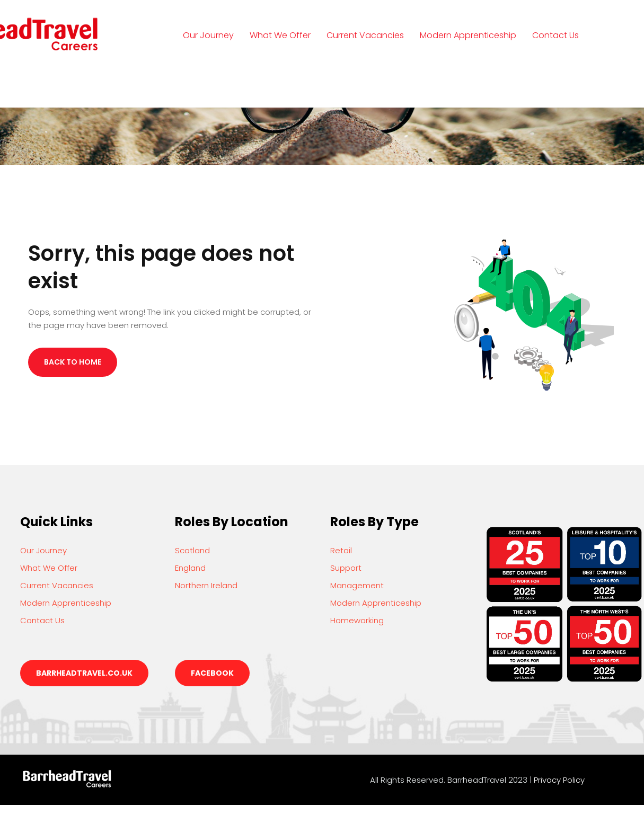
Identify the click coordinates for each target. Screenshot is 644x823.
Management (357, 585)
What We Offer (280, 35)
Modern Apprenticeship (468, 35)
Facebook (212, 673)
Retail (341, 550)
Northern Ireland (206, 585)
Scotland (192, 550)
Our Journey (208, 35)
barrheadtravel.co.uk (84, 673)
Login (204, 84)
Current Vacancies (365, 35)
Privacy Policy (559, 780)
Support (346, 568)
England (190, 568)
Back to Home (73, 362)
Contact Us (555, 35)
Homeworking (357, 620)
